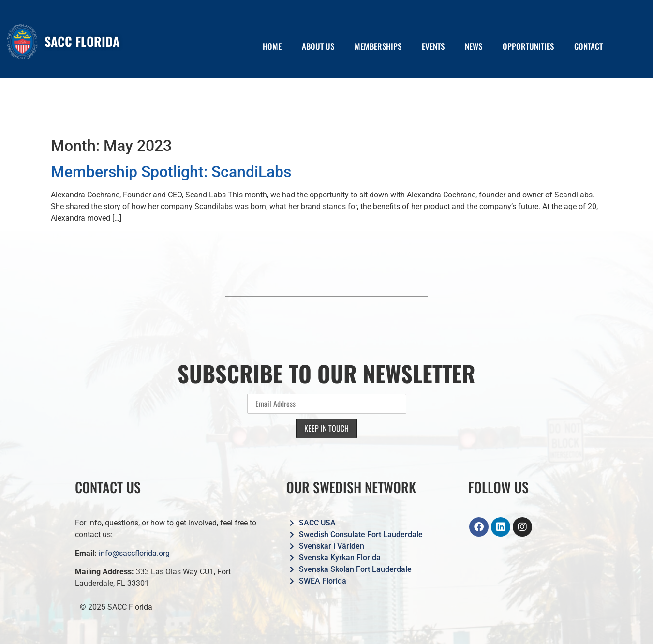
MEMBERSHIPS (378, 46)
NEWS (474, 46)
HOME (272, 46)
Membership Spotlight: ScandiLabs (171, 172)
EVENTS (433, 46)
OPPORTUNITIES (528, 46)
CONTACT (588, 46)
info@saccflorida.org (134, 553)
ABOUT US (318, 46)
